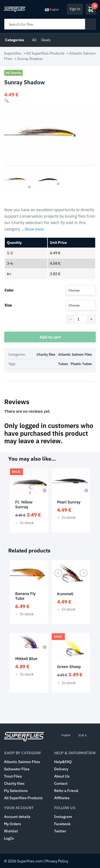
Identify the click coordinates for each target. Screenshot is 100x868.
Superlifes (13, 53)
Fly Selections (16, 791)
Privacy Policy (57, 861)
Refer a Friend (66, 791)
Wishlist (11, 831)
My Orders (13, 824)
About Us (62, 776)
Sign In (75, 9)
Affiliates (62, 798)
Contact (61, 783)
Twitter (60, 831)
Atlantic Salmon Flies (75, 355)
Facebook (62, 824)
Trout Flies (13, 776)
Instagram (63, 817)
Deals (46, 40)
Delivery (61, 769)
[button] (7, 101)
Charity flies (46, 355)
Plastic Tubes (81, 364)
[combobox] (81, 290)
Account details (17, 817)
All (34, 40)
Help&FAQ (63, 762)
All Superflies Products (45, 53)
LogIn (9, 838)
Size (8, 305)
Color (9, 290)
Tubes (63, 364)
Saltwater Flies (17, 769)
